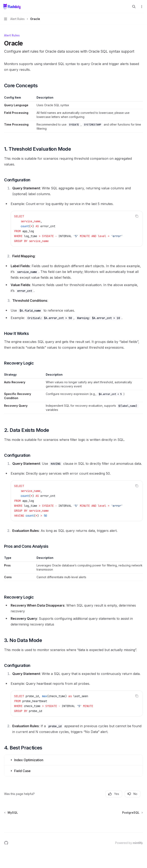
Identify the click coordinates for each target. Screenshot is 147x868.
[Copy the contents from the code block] (137, 216)
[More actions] (142, 7)
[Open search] (134, 7)
